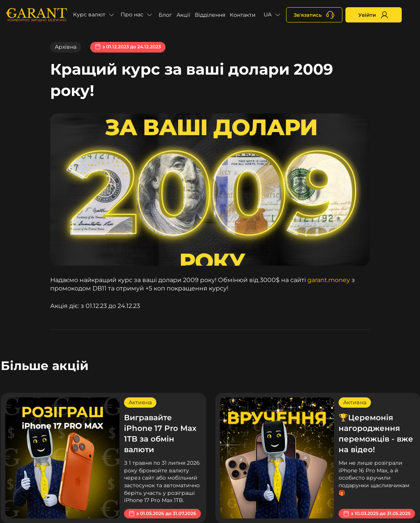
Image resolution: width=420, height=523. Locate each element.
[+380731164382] (314, 15)
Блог (165, 15)
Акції (183, 15)
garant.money (329, 280)
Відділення (210, 15)
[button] (95, 15)
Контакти (243, 15)
